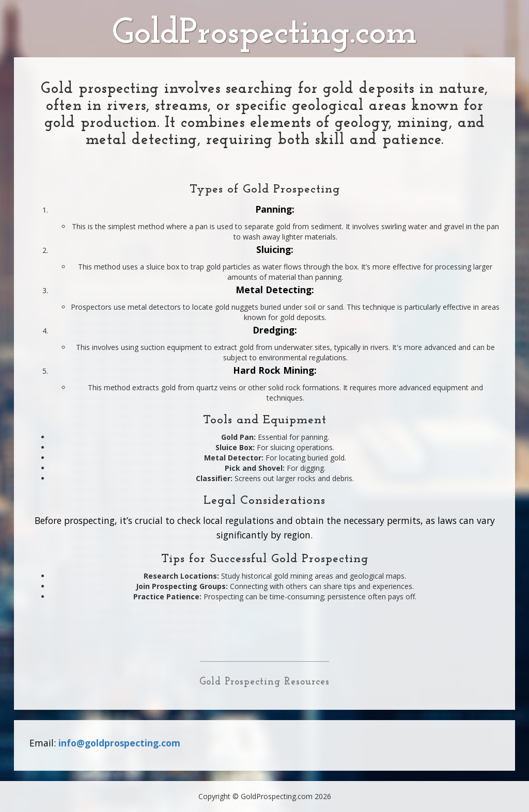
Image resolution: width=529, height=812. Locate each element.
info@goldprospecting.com (119, 743)
